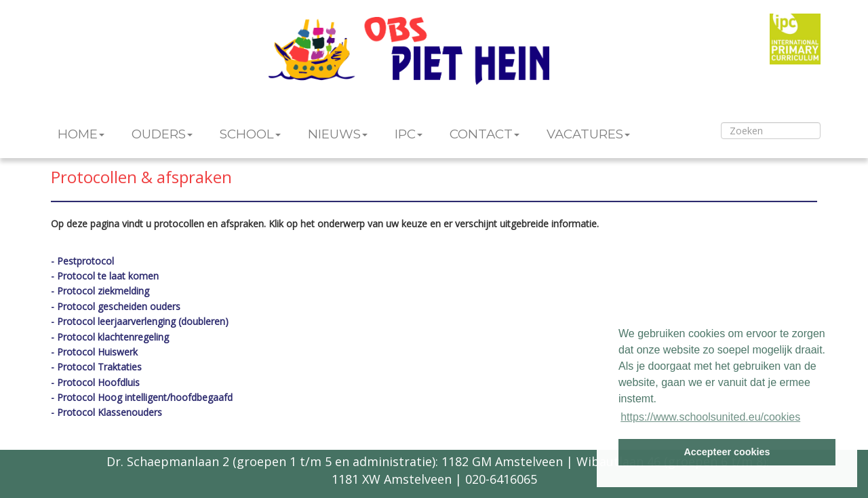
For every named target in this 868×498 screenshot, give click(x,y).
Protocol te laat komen (108, 276)
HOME (81, 134)
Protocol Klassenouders (110, 412)
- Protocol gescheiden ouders (116, 306)
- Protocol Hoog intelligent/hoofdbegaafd (142, 397)
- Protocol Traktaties (96, 367)
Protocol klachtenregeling (113, 337)
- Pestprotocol (82, 261)
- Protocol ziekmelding (100, 291)
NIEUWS (338, 134)
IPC (409, 134)
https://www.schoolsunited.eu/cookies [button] (710, 417)
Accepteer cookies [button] (727, 452)
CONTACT (485, 134)
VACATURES (588, 134)
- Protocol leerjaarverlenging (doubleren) (140, 321)
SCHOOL (250, 134)
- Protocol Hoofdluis (95, 382)
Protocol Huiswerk (97, 352)
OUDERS (162, 134)
